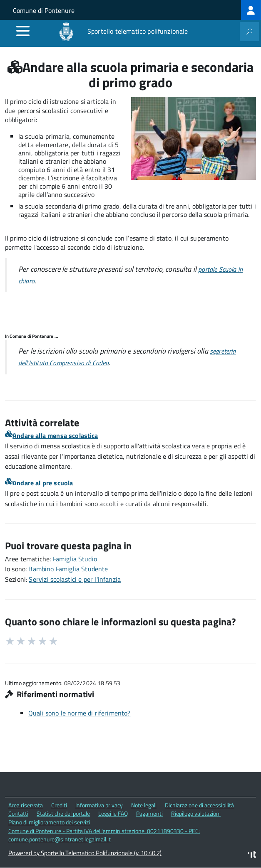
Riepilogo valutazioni (196, 813)
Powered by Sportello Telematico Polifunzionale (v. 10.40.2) (85, 853)
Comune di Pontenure (44, 10)
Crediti (59, 805)
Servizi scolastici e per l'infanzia (75, 579)
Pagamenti (149, 813)
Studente (94, 569)
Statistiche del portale (63, 813)
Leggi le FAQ (113, 813)
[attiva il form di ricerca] (249, 32)
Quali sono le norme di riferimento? (80, 713)
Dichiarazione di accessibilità (199, 805)
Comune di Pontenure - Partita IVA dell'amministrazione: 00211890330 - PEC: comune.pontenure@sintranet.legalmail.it (104, 835)
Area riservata (26, 805)
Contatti (18, 813)
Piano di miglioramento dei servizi (49, 822)
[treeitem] (251, 10)
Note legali (144, 805)
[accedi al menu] (23, 31)
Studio (88, 559)
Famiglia (65, 559)
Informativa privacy (99, 805)
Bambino (41, 569)
